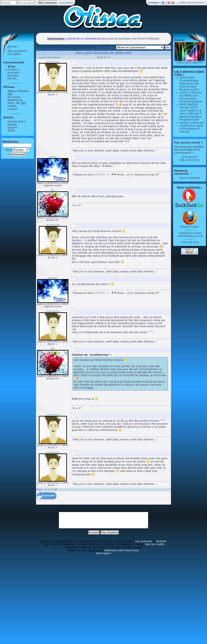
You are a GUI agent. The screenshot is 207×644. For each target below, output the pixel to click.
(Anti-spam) (103, 557)
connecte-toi (93, 39)
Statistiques (15, 100)
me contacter (144, 545)
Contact (13, 109)
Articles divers (17, 122)
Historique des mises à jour (122, 554)
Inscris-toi (73, 39)
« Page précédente (48, 57)
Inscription (66, 3)
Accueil (12, 47)
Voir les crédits (155, 548)
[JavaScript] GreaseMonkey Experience (189, 81)
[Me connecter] (17, 51)
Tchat (11, 67)
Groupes (13, 76)
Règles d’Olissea (18, 91)
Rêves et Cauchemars (58, 49)
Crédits (12, 106)
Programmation (190, 90)
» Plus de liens (189, 242)
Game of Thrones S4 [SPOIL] (191, 94)
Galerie (12, 125)
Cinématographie (191, 102)
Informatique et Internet (190, 130)
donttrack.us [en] (190, 233)
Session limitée (189, 123)
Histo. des (17, 103)
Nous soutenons (189, 187)
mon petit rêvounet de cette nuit (97, 49)
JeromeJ (53, 157)
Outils (11, 131)
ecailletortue (53, 62)
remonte (197, 3)
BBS (39, 49)
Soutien (12, 128)
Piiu (53, 190)
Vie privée (14, 97)
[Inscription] (189, 157)
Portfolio (161, 545)
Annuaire (13, 73)
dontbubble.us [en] (190, 236)
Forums (12, 70)
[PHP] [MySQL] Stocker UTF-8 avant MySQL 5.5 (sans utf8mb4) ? (190, 109)
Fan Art (12, 79)
